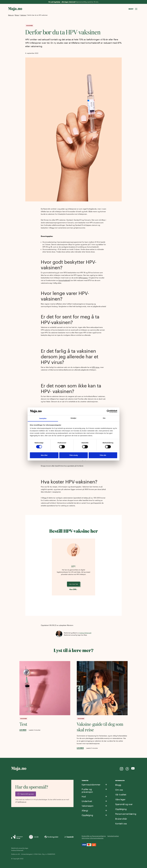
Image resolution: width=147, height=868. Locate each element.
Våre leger (120, 799)
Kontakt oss (121, 823)
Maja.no (11, 15)
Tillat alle (103, 455)
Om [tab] (104, 418)
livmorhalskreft (64, 280)
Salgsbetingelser (113, 836)
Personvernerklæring (126, 814)
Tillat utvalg (73, 455)
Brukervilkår (121, 819)
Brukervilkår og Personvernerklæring (94, 836)
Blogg (17, 15)
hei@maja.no (22, 802)
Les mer (23, 730)
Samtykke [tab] (43, 418)
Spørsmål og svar (124, 804)
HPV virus (96, 367)
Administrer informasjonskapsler (93, 838)
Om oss (119, 790)
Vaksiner (23, 15)
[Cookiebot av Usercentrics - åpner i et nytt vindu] (108, 411)
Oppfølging (121, 809)
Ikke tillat (44, 455)
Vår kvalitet (121, 794)
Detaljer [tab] (73, 418)
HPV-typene (83, 278)
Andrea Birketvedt (85, 633)
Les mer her (74, 584)
